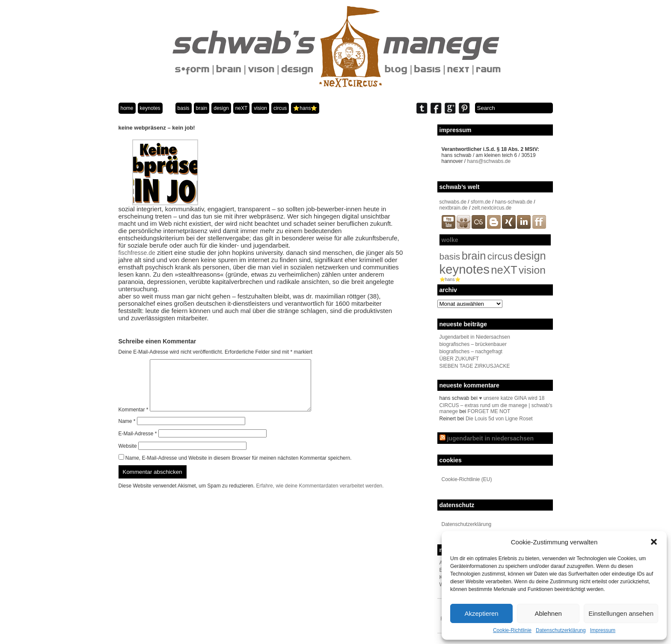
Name (127, 431)
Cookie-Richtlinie (512, 630)
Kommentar (134, 420)
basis (184, 108)
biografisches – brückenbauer (473, 344)
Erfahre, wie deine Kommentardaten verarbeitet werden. (320, 496)
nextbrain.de (454, 208)
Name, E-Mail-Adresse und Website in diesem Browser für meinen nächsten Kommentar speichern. (239, 468)
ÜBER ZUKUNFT (459, 359)
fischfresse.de (137, 253)
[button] (654, 542)
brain (202, 108)
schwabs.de (453, 202)
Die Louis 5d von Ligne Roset (499, 419)
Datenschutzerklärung (561, 630)
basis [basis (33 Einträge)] (450, 256)
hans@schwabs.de (489, 161)
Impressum (603, 630)
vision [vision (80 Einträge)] (532, 270)
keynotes (150, 108)
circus (280, 108)
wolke (450, 240)
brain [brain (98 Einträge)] (474, 256)
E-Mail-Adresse (138, 444)
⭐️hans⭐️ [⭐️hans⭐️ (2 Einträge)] (450, 279)
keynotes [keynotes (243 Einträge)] (465, 269)
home (127, 108)
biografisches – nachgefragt (471, 352)
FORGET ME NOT (489, 411)
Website (128, 456)
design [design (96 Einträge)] (530, 256)
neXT (242, 108)
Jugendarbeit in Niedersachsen (475, 337)
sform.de (481, 202)
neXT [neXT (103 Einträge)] (504, 270)
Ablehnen (548, 613)
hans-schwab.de (514, 202)
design (221, 108)
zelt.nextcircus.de (492, 208)
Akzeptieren (481, 613)
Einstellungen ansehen (621, 613)
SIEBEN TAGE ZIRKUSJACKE (475, 366)
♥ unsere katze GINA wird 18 (512, 398)
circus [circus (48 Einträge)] (500, 256)
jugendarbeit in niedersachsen (490, 438)
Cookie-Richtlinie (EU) (467, 479)
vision (260, 108)
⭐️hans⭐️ (305, 108)
